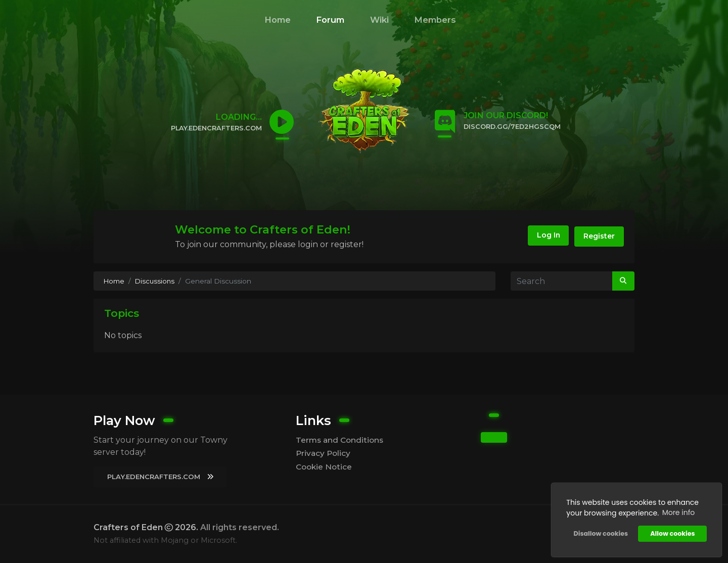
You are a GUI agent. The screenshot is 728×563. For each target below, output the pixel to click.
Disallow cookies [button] (600, 533)
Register (598, 237)
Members (435, 20)
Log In (543, 237)
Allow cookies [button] (672, 533)
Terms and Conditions (341, 439)
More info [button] (678, 512)
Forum (330, 20)
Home (278, 20)
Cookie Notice (325, 467)
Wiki (379, 20)
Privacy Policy (324, 453)
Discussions (156, 281)
